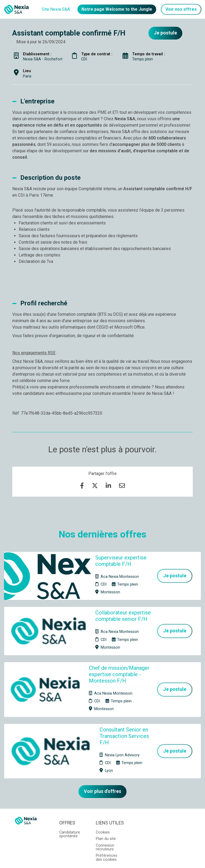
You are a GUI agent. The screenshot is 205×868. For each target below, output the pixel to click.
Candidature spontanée (70, 784)
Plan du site (106, 788)
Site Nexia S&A (56, 9)
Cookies (103, 782)
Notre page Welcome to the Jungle (117, 9)
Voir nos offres (181, 9)
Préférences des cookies (107, 807)
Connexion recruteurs (105, 797)
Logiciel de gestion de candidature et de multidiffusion (103, 858)
